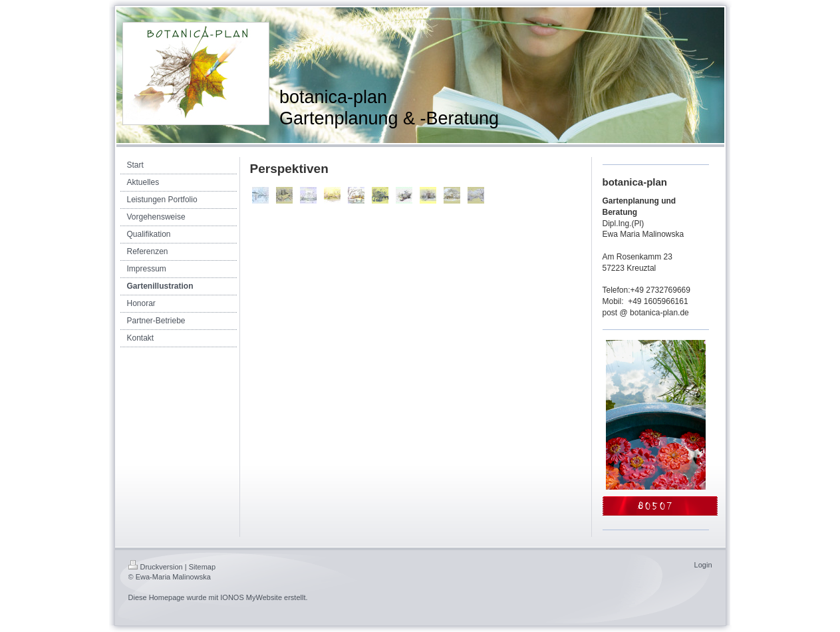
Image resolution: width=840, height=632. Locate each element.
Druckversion (156, 567)
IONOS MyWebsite (251, 597)
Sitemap (202, 567)
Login (703, 565)
